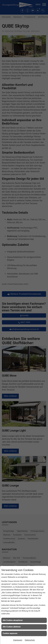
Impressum (18, 640)
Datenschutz (30, 640)
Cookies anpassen (10, 633)
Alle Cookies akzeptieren (13, 620)
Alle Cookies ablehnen (12, 627)
